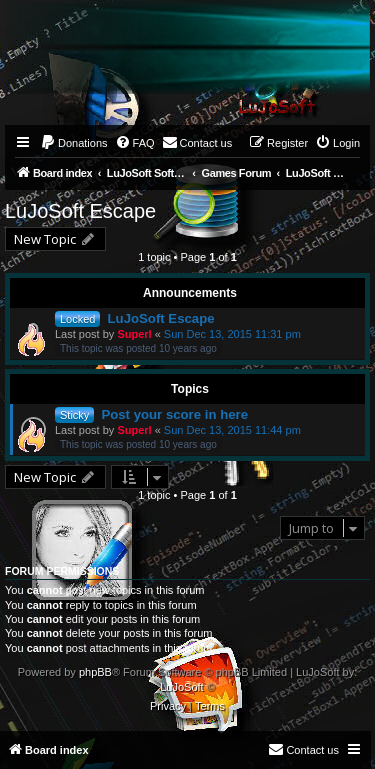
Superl (134, 334)
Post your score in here (174, 414)
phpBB (95, 672)
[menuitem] (74, 143)
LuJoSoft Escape (80, 211)
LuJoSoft (181, 687)
